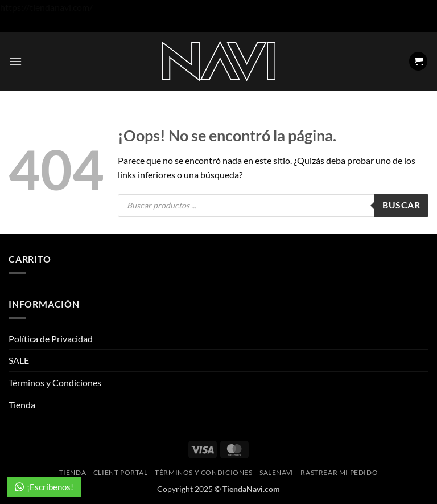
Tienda (22, 405)
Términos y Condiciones (55, 382)
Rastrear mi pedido (339, 472)
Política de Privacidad (51, 339)
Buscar (401, 205)
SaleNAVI (277, 472)
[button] (15, 61)
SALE (19, 360)
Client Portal (121, 472)
